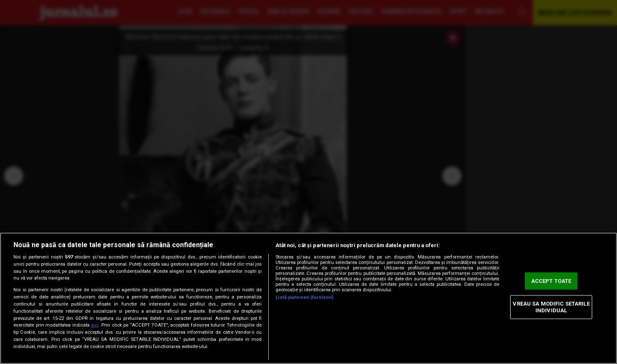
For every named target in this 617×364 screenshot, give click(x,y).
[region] (308, 298)
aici (95, 325)
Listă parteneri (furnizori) (305, 297)
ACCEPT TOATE (551, 281)
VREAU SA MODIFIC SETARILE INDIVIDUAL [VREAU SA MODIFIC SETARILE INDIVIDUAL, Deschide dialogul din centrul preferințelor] (551, 307)
